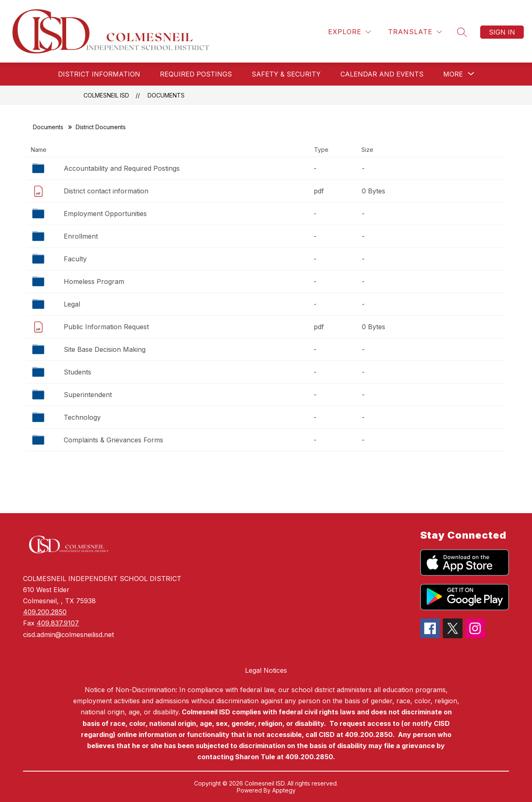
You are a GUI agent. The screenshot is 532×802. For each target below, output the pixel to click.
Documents (166, 95)
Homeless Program (94, 281)
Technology (82, 417)
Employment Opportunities (105, 214)
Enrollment (81, 236)
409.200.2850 (45, 612)
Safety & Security (286, 74)
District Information (99, 74)
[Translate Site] (415, 32)
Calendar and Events (382, 74)
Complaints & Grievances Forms (113, 440)
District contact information (106, 191)
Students (77, 372)
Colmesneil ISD (106, 95)
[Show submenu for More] (453, 74)
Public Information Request (106, 327)
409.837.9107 (58, 623)
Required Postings (196, 74)
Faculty (75, 259)
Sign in (502, 32)
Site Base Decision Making (105, 349)
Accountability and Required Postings (122, 168)
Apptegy (284, 790)
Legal (72, 304)
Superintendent (88, 395)
